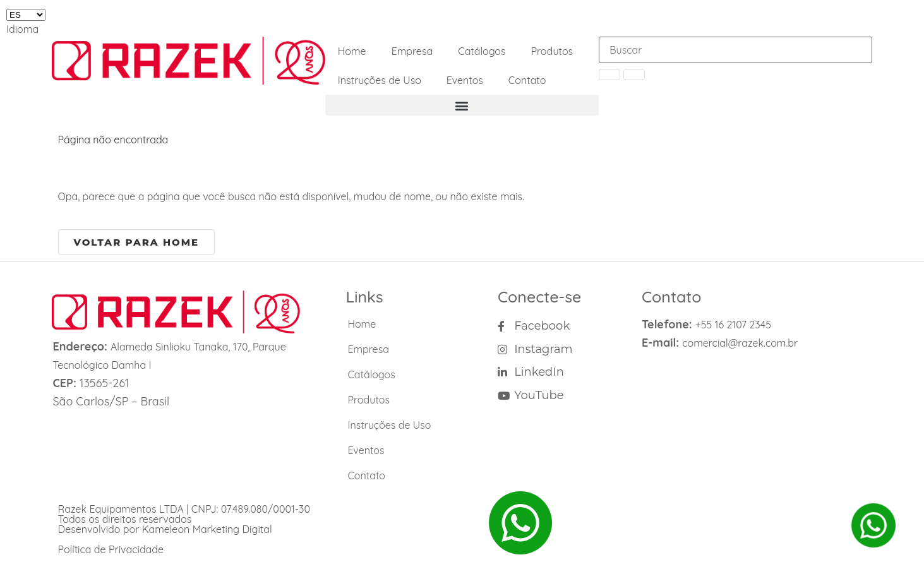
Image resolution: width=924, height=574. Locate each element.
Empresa (412, 51)
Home (352, 51)
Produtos (552, 51)
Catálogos (482, 51)
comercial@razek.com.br (740, 343)
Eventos (465, 80)
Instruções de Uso (380, 80)
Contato (527, 80)
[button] (462, 105)
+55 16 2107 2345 (733, 325)
